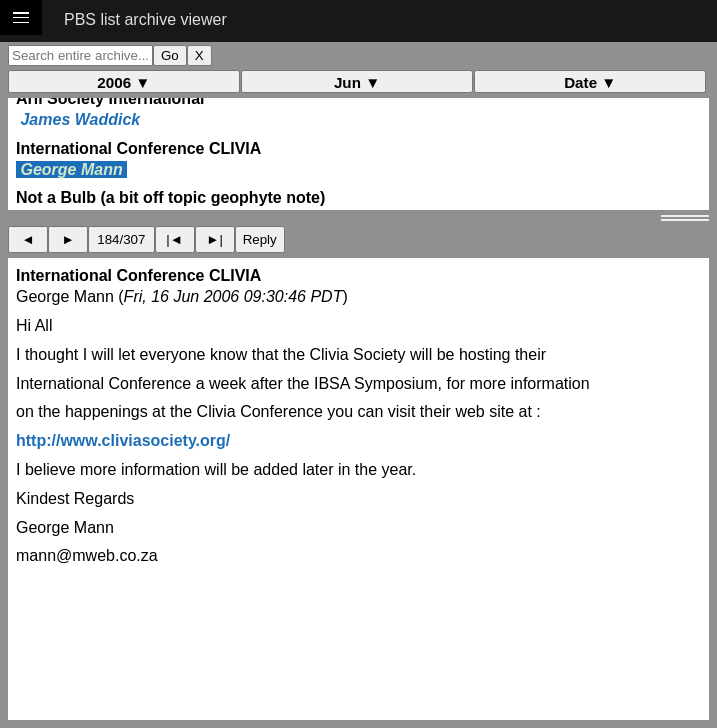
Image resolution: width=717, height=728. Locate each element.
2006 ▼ (123, 82)
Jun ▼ (357, 82)
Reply (260, 239)
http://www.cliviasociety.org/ (123, 440)
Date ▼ (590, 82)
